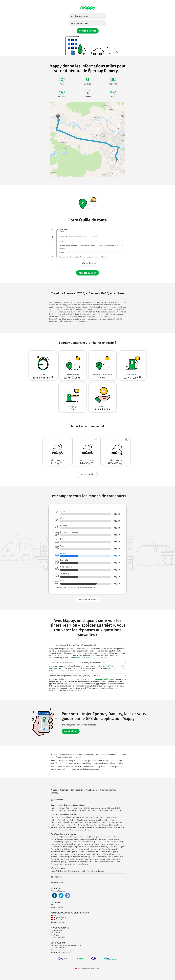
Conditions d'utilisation (59, 946)
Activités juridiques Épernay (68, 849)
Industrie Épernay (98, 852)
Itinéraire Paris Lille (95, 820)
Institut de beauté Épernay (101, 854)
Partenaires (61, 937)
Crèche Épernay (116, 862)
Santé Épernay (67, 844)
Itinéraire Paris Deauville (109, 818)
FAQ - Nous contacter (58, 948)
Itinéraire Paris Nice (76, 823)
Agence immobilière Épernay (68, 839)
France (55, 915)
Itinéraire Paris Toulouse (59, 823)
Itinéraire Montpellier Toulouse (98, 825)
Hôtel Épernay (56, 837)
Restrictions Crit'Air (79, 871)
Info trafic (54, 871)
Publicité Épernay (112, 852)
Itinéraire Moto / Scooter (76, 811)
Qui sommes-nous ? (58, 930)
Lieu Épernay (96, 857)
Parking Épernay (82, 864)
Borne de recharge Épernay (80, 854)
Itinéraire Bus (91, 811)
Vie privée (71, 946)
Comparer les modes (87, 600)
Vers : (80, 23)
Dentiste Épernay (71, 852)
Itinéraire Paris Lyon (91, 818)
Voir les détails (88, 474)
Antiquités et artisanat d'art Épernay (78, 857)
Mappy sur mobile (57, 907)
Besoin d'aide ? (58, 883)
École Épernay (103, 849)
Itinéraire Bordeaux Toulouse (112, 823)
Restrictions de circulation (96, 871)
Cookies (79, 946)
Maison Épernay (96, 837)
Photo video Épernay (91, 862)
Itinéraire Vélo (77, 808)
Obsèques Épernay (65, 842)
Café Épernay (55, 844)
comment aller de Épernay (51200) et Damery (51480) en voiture (90, 679)
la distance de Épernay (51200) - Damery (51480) (88, 658)
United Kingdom (58, 922)
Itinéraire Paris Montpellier (76, 825)
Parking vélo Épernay (109, 857)
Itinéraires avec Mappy (59, 818)
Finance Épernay (69, 864)
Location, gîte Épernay (95, 842)
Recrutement (55, 933)
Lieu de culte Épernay (75, 862)
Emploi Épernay (77, 859)
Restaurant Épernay (69, 837)
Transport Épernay (79, 842)
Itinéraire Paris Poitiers (104, 827)
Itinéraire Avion (103, 811)
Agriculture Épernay (101, 847)
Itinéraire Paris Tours (58, 825)
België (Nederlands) (59, 920)
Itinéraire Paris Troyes (82, 830)
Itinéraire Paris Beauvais (86, 827)
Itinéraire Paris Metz (66, 830)
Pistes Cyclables (65, 871)
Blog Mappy (55, 935)
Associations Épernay (92, 844)
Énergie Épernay (56, 864)
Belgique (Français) (59, 918)
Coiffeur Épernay (100, 839)
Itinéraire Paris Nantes (92, 823)
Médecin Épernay (107, 844)
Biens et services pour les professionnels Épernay (75, 847)
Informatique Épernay (91, 859)
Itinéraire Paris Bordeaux (60, 820)
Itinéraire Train (113, 808)
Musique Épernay (85, 852)
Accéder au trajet (87, 273)
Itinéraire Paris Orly (111, 820)
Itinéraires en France (76, 818)
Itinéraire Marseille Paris (78, 820)
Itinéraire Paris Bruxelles (67, 827)
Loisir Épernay (105, 859)
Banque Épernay (64, 859)
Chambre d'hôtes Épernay (113, 842)
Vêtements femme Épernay (60, 854)
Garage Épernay (83, 837)
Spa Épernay (104, 862)
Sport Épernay (78, 844)
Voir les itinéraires (88, 31)
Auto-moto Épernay (86, 839)
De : (80, 16)
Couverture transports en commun (63, 950)
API (52, 905)
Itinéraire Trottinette (117, 811)
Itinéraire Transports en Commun (95, 808)
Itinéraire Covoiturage (58, 811)
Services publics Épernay (87, 849)
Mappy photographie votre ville (62, 952)
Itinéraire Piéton (65, 808)
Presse (53, 937)
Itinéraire (54, 808)
